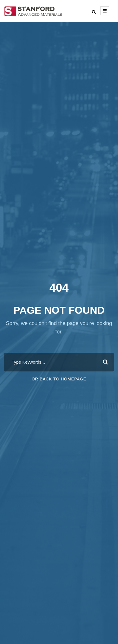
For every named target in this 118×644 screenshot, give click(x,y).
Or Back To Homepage (59, 379)
